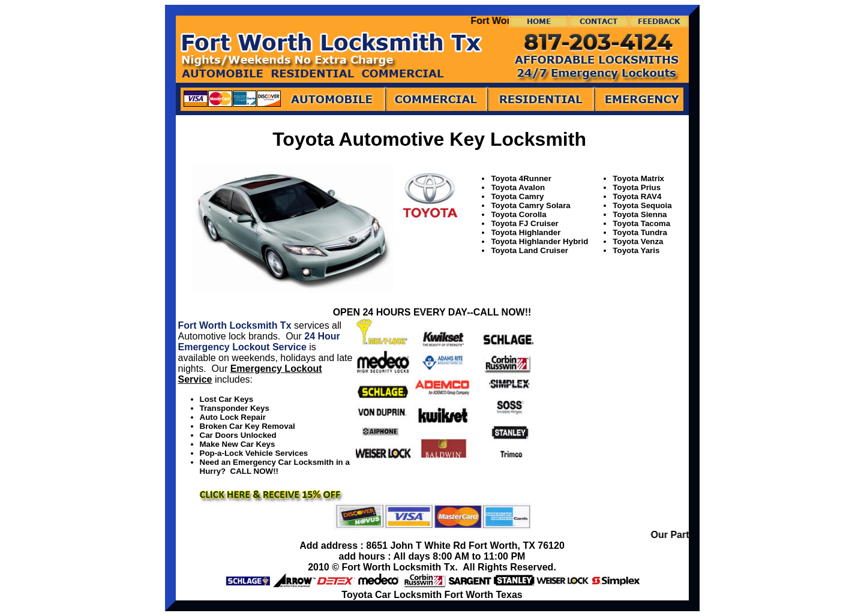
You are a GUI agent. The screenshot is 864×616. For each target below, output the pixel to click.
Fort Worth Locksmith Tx (235, 325)
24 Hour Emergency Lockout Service (259, 342)
